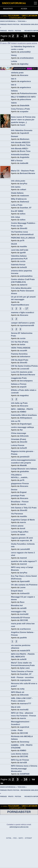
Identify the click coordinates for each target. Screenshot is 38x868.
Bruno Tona (25, 145)
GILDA (14, 244)
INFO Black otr (18, 692)
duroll (22, 528)
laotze (23, 344)
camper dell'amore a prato (23, 323)
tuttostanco (25, 356)
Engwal (23, 492)
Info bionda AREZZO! (21, 142)
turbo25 (23, 267)
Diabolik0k (25, 106)
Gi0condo (24, 436)
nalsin (23, 534)
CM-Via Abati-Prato (20, 360)
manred (23, 558)
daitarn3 (24, 285)
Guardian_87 (26, 208)
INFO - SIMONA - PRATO (22, 409)
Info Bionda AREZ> (20, 149)
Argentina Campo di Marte (23, 520)
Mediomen (25, 139)
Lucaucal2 (25, 369)
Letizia (14, 61)
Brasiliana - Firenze (20, 502)
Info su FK (16, 421)
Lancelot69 (25, 549)
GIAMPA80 (25, 774)
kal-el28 (23, 762)
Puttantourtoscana (28, 93)
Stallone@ (24, 202)
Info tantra (16, 187)
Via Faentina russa (19, 232)
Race (22, 602)
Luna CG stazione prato (22, 372)
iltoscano (24, 75)
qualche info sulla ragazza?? (24, 561)
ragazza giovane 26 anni (22, 538)
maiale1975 (25, 651)
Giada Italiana (17, 193)
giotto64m (24, 471)
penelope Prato (18, 496)
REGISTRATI (8, 9)
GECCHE (24, 620)
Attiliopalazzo (26, 418)
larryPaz (24, 184)
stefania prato (17, 73)
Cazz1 (23, 125)
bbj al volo (16, 707)
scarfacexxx (25, 629)
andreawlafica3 (27, 234)
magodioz (24, 395)
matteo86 (24, 163)
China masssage (19, 433)
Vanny (14, 55)
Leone (23, 587)
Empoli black (17, 591)
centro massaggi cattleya (22, 427)
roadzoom (24, 196)
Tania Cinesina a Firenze (22, 671)
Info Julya (16, 217)
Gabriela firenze (18, 265)
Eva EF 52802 (17, 211)
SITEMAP (28, 838)
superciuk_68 (26, 540)
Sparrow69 (25, 581)
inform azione (17, 526)
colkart (23, 189)
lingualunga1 (26, 424)
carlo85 (23, 608)
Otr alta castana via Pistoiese (24, 585)
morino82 (24, 614)
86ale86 (23, 465)
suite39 (23, 659)
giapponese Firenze (20, 483)
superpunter (25, 680)
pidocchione (25, 99)
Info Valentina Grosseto (22, 130)
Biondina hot (17, 605)
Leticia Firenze (18, 445)
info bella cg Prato (19, 403)
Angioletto (25, 157)
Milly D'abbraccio (19, 199)
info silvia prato (18, 181)
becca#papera (26, 381)
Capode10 (24, 133)
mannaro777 (25, 703)
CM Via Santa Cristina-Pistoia (24, 366)
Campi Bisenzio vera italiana (24, 469)
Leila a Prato (17, 205)
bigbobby (24, 64)
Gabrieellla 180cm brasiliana (24, 415)
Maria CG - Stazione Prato (23, 171)
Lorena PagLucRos (20, 532)
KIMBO (23, 412)
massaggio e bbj (18, 612)
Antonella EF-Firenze (21, 618)
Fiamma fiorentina (19, 354)
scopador (24, 111)
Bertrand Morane (27, 173)
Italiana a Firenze (19, 384)
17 (27, 309)
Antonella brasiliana (20, 154)
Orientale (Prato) (18, 439)
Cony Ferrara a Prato (20, 109)
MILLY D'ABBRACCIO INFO (23, 97)
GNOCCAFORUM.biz (14, 3)
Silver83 (24, 228)
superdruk (25, 727)
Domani (15, 136)
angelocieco (25, 81)
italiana (14, 91)
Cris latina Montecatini (21, 288)
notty (22, 689)
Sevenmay (25, 742)
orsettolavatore (27, 58)
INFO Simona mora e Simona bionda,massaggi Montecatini (24, 769)
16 (25, 36)
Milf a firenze (17, 161)
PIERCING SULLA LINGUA (23, 238)
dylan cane (25, 668)
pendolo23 (25, 457)
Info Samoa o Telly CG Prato (24, 508)
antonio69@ (25, 52)
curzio (23, 261)
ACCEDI (24, 9)
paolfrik (23, 638)
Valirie (14, 103)
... (22, 36)
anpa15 (23, 387)
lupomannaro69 (27, 325)
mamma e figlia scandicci (23, 312)
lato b (14, 79)
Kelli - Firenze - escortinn (22, 677)
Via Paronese (17, 514)
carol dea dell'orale (20, 250)
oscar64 (23, 351)
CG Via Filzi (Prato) (20, 342)
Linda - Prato (17, 730)
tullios (23, 214)
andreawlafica (26, 276)
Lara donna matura (20, 754)
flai (21, 430)
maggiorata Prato (19, 378)
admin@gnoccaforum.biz (19, 827)
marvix (23, 504)
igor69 (23, 253)
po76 (22, 241)
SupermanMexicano (20, 305)
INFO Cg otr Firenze (20, 760)
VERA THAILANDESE (21, 348)
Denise (14, 490)
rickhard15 (25, 593)
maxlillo (23, 246)
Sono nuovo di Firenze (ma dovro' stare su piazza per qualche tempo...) (23, 120)
